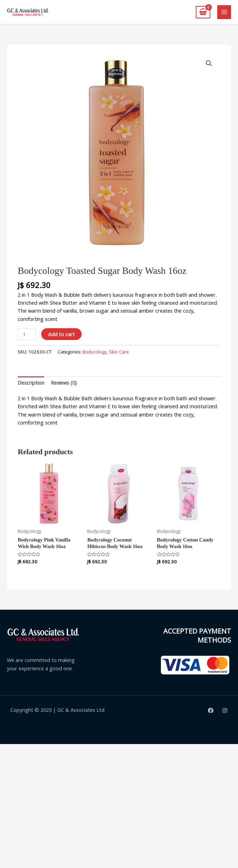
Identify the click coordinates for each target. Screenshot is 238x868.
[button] (209, 63)
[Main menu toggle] (224, 12)
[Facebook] (211, 710)
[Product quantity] (27, 334)
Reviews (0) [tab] (64, 383)
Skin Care (119, 352)
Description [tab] (31, 383)
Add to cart (61, 334)
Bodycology (95, 352)
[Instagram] (225, 710)
